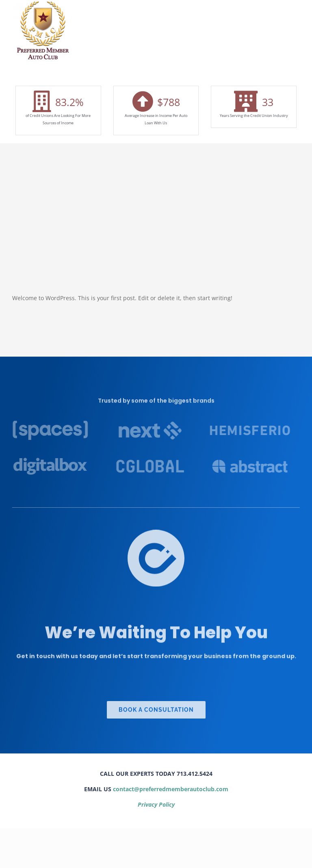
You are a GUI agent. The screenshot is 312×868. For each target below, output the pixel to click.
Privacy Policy (156, 804)
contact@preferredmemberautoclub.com (171, 789)
